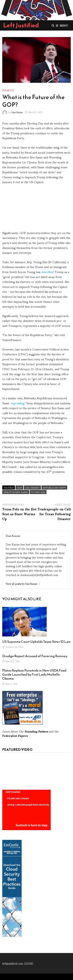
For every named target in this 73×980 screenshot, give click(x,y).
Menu (62, 25)
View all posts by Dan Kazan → (23, 584)
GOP (19, 487)
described (47, 272)
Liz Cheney (32, 487)
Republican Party (54, 487)
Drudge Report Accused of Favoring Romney (35, 656)
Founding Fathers (36, 731)
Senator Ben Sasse (16, 492)
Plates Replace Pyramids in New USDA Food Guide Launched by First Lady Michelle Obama (34, 674)
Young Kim (38, 492)
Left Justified (21, 25)
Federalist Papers (15, 735)
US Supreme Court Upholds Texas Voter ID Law (36, 642)
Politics (8, 90)
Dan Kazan (17, 112)
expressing (18, 403)
